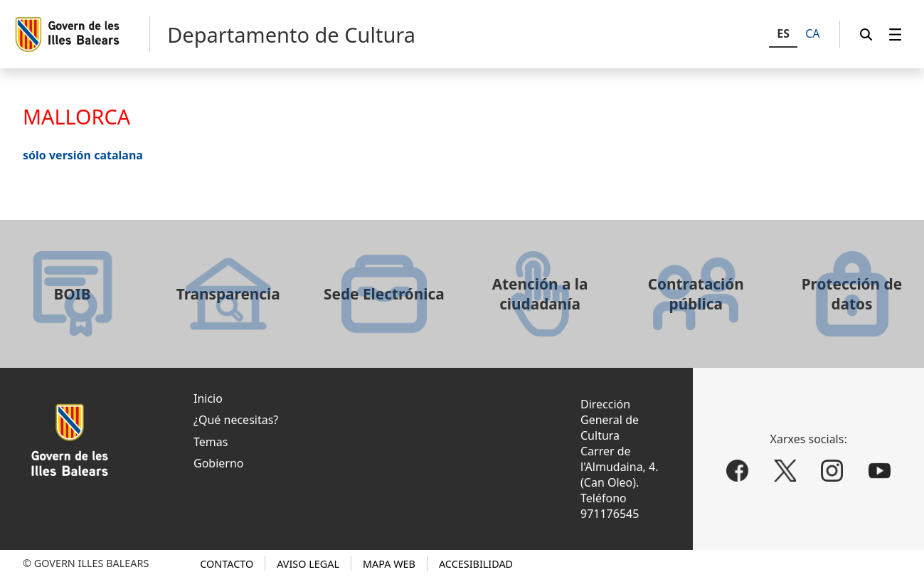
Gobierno (219, 463)
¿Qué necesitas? (236, 420)
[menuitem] (896, 35)
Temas (211, 442)
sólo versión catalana (83, 155)
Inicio (208, 398)
